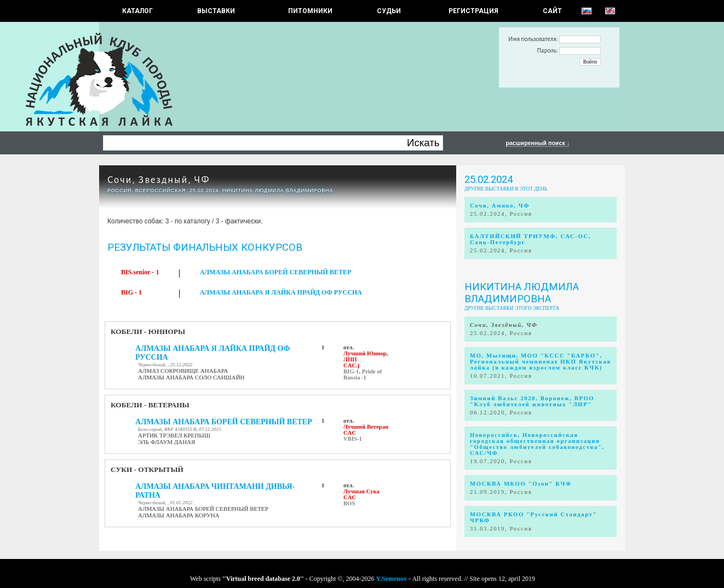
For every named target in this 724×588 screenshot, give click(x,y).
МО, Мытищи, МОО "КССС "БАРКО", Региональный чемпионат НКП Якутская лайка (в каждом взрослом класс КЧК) (541, 362)
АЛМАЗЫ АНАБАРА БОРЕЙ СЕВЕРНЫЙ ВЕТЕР (276, 272)
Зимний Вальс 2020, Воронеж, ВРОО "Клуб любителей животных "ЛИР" (532, 401)
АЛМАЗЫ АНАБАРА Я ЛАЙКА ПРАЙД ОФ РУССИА (281, 292)
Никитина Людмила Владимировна (522, 293)
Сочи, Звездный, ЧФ (159, 180)
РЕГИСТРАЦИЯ (473, 11)
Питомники (310, 11)
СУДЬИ (389, 11)
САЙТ (552, 11)
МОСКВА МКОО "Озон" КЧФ (521, 484)
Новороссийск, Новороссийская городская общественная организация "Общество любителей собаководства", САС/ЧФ (537, 444)
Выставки (216, 11)
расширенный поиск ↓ (538, 143)
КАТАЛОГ (137, 11)
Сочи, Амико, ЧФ (500, 206)
